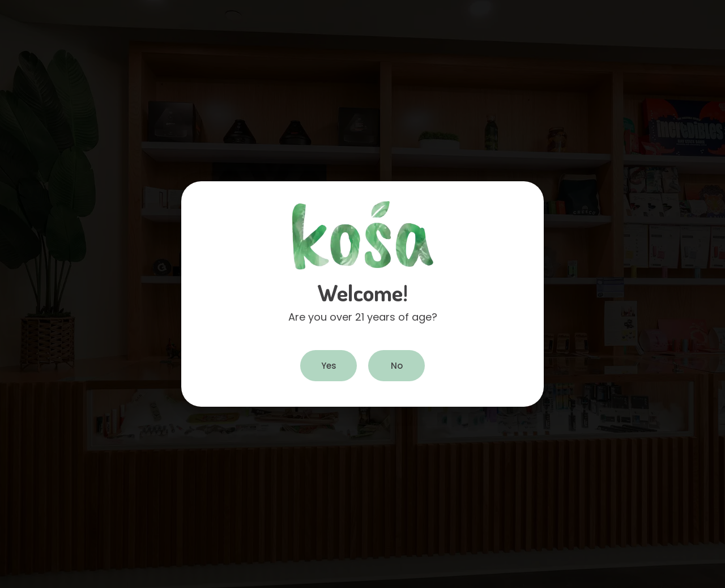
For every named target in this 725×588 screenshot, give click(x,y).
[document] (362, 294)
